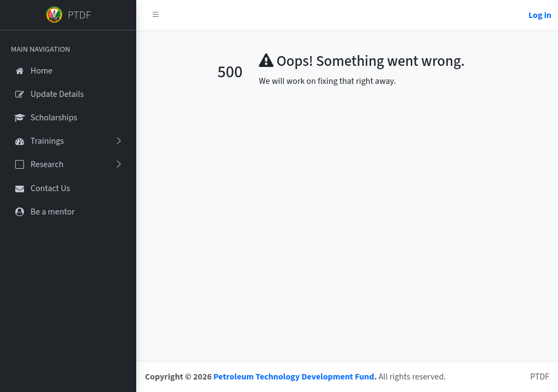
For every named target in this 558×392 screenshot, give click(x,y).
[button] (156, 15)
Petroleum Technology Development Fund (294, 377)
